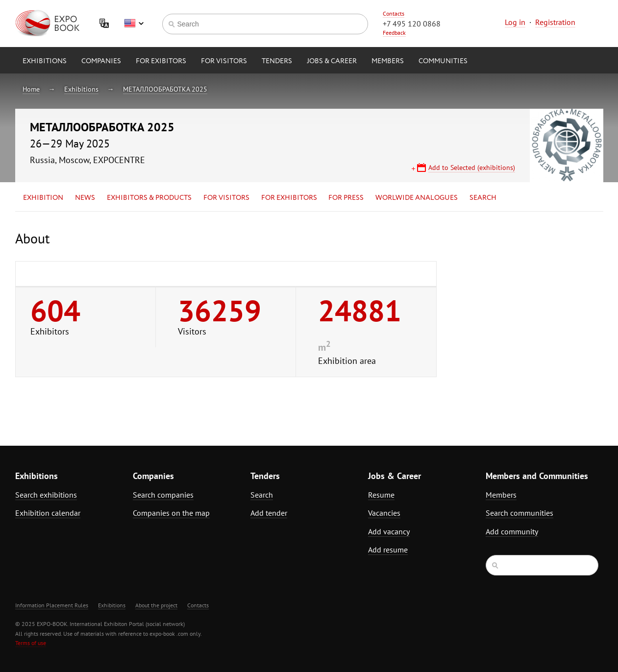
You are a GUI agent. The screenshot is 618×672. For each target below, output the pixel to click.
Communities (443, 61)
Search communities (519, 513)
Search (483, 198)
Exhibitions (45, 61)
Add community (512, 531)
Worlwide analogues (417, 198)
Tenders (277, 61)
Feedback (394, 33)
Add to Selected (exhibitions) (472, 168)
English (134, 24)
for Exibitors (161, 61)
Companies (101, 61)
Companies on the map (171, 513)
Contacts (394, 13)
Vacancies (384, 513)
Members (388, 61)
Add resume (388, 550)
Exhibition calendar (48, 513)
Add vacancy (389, 531)
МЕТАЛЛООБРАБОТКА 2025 (165, 89)
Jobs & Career (332, 61)
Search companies (163, 495)
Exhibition (43, 198)
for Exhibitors (289, 198)
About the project (156, 605)
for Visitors (224, 61)
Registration (555, 22)
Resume (381, 495)
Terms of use (31, 643)
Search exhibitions (46, 495)
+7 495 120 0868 (412, 24)
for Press (346, 198)
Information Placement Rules (52, 605)
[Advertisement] (518, 317)
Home (31, 89)
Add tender (269, 513)
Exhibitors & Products (149, 198)
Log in (515, 22)
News (85, 198)
